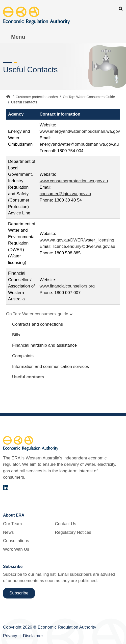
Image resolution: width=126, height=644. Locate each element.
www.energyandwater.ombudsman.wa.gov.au (83, 131)
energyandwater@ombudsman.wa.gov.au (79, 144)
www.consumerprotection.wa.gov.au (74, 181)
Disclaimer (33, 636)
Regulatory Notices (73, 532)
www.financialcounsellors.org (67, 286)
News (8, 532)
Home (8, 97)
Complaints (23, 356)
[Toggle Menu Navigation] (16, 37)
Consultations (16, 541)
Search (121, 9)
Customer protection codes (37, 97)
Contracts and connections (37, 324)
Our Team (12, 524)
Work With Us (16, 549)
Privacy (10, 636)
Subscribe (19, 593)
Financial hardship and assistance (44, 345)
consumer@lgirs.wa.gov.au (65, 194)
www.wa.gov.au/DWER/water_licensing (77, 240)
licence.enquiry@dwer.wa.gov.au (84, 246)
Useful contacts (28, 377)
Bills (16, 335)
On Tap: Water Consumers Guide (89, 97)
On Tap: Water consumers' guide (37, 314)
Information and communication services (51, 367)
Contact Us (65, 524)
